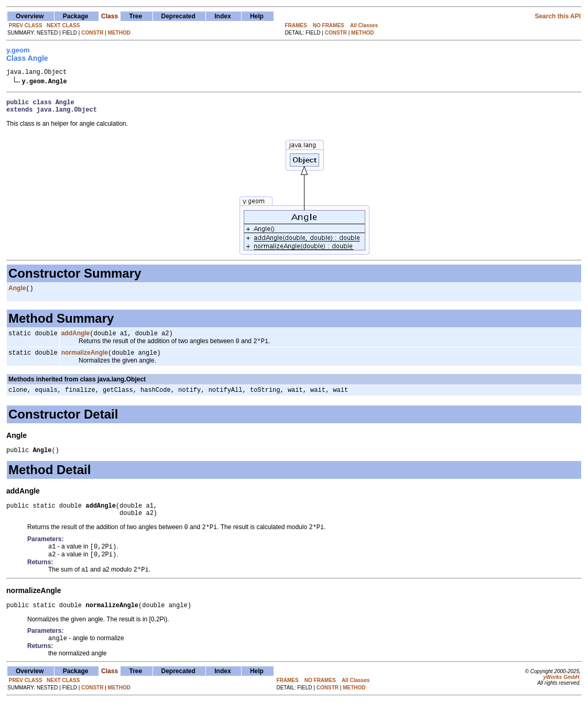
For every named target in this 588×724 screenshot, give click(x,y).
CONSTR (92, 33)
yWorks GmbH (561, 699)
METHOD (119, 33)
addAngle (76, 340)
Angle (17, 294)
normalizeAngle (85, 361)
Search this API (558, 16)
